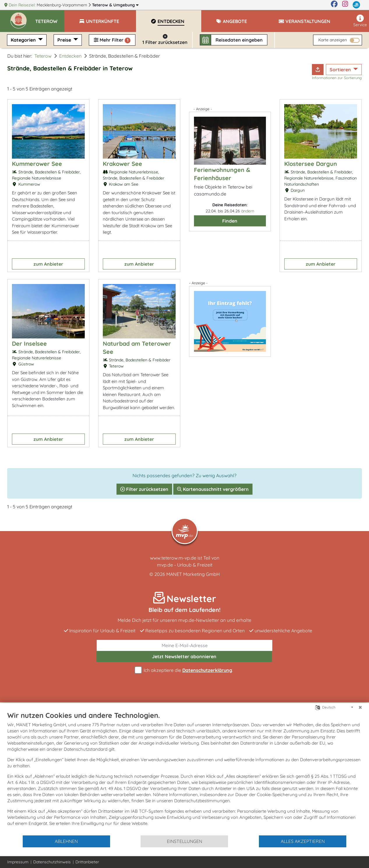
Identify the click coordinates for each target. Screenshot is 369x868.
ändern (248, 211)
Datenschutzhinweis (52, 862)
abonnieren (184, 656)
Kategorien (24, 40)
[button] (50, 19)
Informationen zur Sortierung (337, 78)
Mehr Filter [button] (112, 40)
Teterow (115, 5)
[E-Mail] (185, 645)
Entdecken (70, 56)
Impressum (18, 862)
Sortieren (341, 70)
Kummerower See (37, 164)
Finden (230, 221)
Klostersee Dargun (311, 164)
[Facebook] (334, 5)
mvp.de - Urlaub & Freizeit (185, 565)
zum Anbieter (48, 264)
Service (360, 21)
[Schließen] (360, 707)
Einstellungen (185, 841)
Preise (65, 40)
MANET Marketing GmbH (193, 574)
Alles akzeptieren (303, 841)
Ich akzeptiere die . (185, 670)
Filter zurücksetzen (144, 489)
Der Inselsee (29, 344)
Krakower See (122, 164)
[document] (185, 773)
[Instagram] (345, 5)
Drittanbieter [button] (87, 862)
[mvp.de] (356, 5)
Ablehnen (66, 841)
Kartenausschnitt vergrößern (213, 489)
